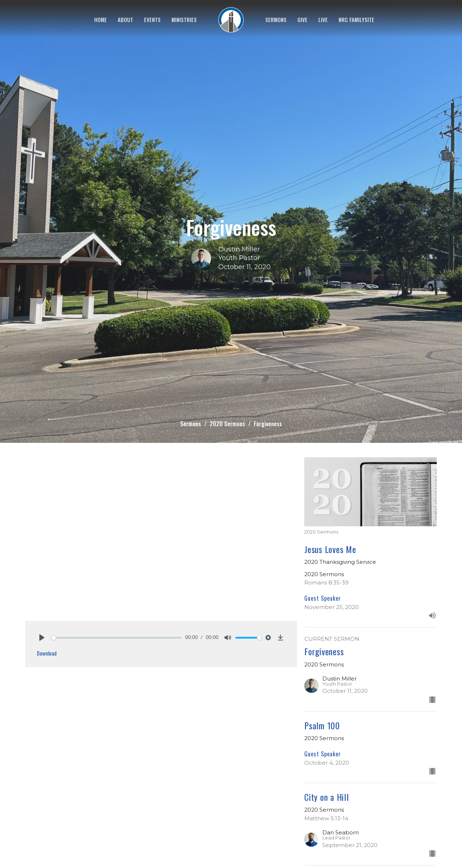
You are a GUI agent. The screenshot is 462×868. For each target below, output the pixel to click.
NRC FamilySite (356, 20)
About (125, 20)
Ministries (184, 20)
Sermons (276, 20)
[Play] (42, 638)
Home (101, 20)
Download (47, 653)
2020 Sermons (227, 424)
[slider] (116, 638)
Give (302, 20)
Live (323, 20)
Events (152, 20)
